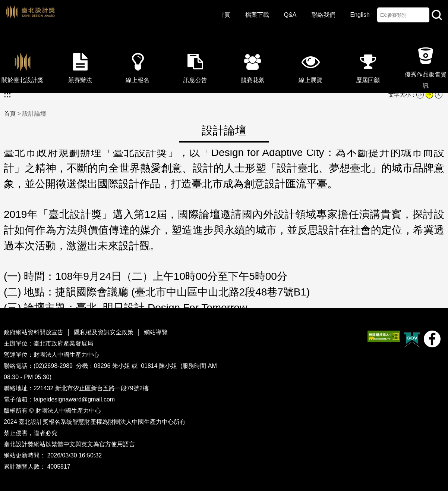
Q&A (290, 15)
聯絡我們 (324, 15)
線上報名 (138, 66)
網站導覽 (156, 332)
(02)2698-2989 (54, 366)
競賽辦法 (80, 66)
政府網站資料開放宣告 (34, 332)
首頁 (224, 15)
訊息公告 (195, 66)
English (360, 15)
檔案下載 (257, 15)
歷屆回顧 (368, 66)
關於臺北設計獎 (22, 66)
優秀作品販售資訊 (426, 66)
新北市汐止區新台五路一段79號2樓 (102, 388)
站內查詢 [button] (437, 15)
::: (7, 95)
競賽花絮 (253, 66)
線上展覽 (310, 66)
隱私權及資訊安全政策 (104, 332)
